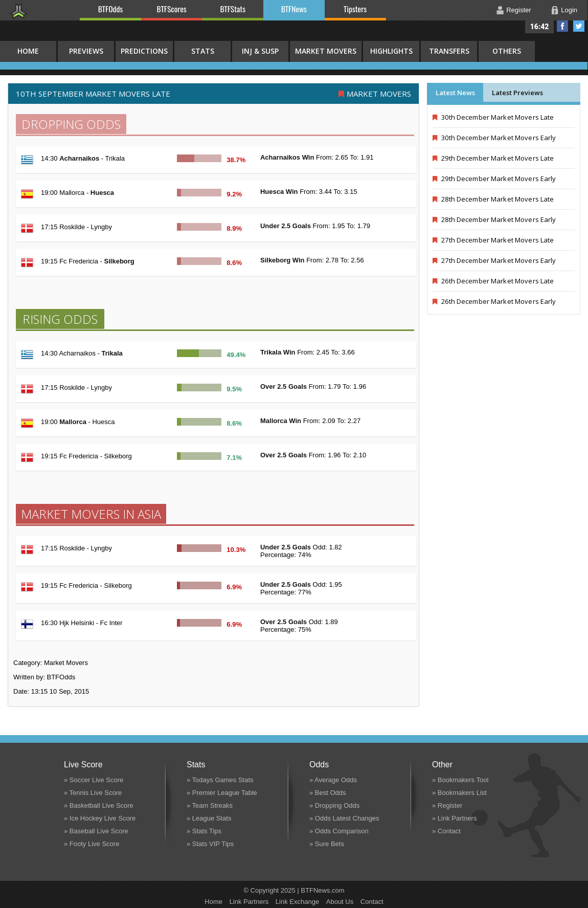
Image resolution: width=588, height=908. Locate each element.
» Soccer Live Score (94, 780)
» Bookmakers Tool (460, 780)
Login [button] (569, 10)
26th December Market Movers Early (494, 301)
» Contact (446, 831)
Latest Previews (517, 93)
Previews (86, 51)
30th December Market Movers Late (493, 117)
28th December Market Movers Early (494, 219)
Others (507, 51)
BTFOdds (110, 9)
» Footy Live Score (92, 844)
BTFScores (172, 9)
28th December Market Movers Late (493, 199)
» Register (447, 805)
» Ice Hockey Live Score (100, 818)
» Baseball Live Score (96, 831)
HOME (28, 51)
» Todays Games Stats (220, 780)
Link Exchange (297, 902)
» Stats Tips (204, 831)
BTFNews (294, 9)
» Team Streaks (210, 805)
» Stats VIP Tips (210, 844)
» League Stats (209, 818)
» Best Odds (328, 793)
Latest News (455, 93)
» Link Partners (454, 818)
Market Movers (326, 51)
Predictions (144, 51)
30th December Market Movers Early (494, 138)
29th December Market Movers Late (493, 158)
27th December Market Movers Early (494, 260)
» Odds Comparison (339, 831)
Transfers (449, 51)
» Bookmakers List (459, 793)
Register (518, 10)
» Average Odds (333, 780)
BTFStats (233, 9)
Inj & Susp (260, 51)
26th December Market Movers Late (493, 281)
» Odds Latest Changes (344, 818)
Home (213, 902)
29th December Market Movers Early (494, 179)
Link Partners (249, 902)
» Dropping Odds (334, 805)
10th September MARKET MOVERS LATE (93, 94)
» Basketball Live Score (99, 805)
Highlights (391, 51)
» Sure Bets (327, 844)
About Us (340, 902)
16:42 (540, 27)
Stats (203, 51)
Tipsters (355, 9)
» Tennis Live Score (93, 793)
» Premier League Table (222, 793)
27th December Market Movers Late (493, 240)
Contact (372, 902)
